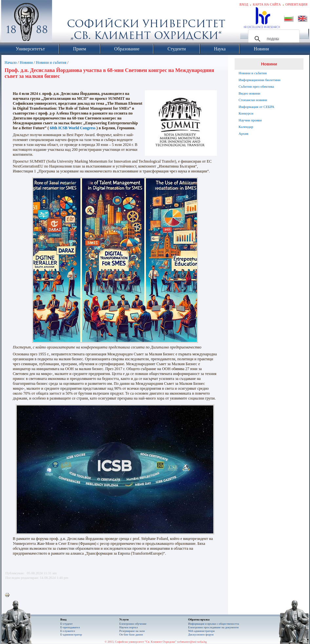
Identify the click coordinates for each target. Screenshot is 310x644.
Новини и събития (51, 63)
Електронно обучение (133, 624)
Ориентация (296, 4)
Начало (11, 63)
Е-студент (67, 624)
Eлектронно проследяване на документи (213, 627)
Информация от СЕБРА (256, 107)
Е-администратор (71, 635)
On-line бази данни (131, 635)
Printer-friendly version (9, 595)
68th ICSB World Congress (73, 128)
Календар (246, 127)
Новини (26, 63)
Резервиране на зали (132, 631)
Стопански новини (253, 100)
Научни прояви (250, 120)
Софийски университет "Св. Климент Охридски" (64, 23)
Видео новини (249, 93)
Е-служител (68, 631)
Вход (244, 4)
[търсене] (273, 39)
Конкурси (246, 113)
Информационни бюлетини (260, 80)
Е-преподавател (70, 627)
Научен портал (128, 627)
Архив (243, 134)
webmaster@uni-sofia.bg (192, 642)
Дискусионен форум (201, 635)
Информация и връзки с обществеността (213, 624)
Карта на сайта (267, 4)
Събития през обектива (256, 86)
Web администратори (201, 631)
